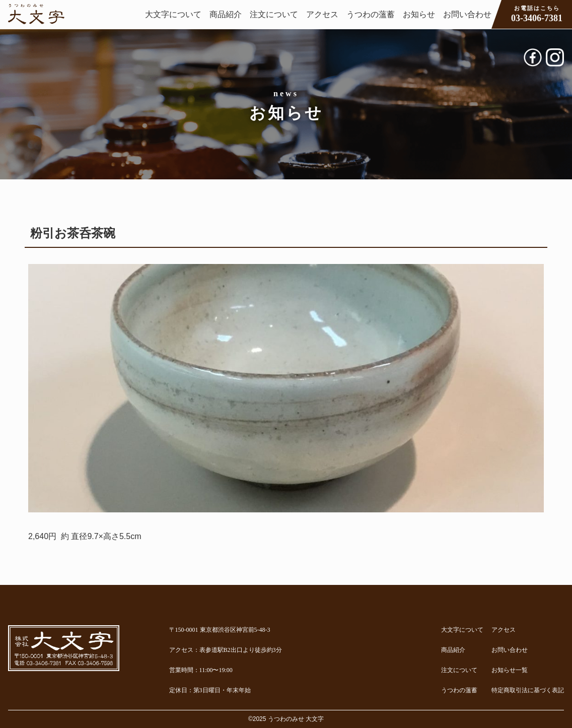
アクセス (322, 14)
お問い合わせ (467, 14)
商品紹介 (226, 14)
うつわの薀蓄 (371, 14)
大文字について (173, 14)
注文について (274, 14)
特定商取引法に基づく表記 (528, 690)
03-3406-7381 (537, 14)
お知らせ (419, 14)
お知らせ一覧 (510, 670)
